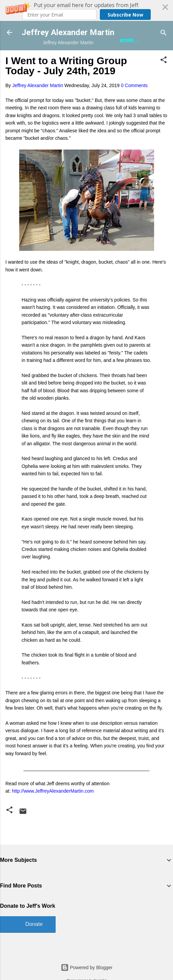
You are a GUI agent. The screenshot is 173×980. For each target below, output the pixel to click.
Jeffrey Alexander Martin (68, 32)
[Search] (164, 33)
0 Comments (134, 85)
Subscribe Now (125, 15)
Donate (34, 924)
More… (129, 41)
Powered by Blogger (87, 968)
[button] (86, 10)
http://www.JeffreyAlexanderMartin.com (53, 791)
